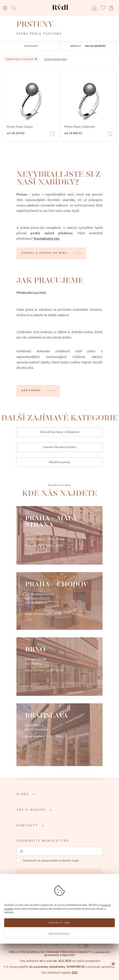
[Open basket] (113, 8)
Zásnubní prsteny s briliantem (60, 432)
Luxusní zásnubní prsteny (60, 447)
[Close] (113, 964)
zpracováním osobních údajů (60, 861)
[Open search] (15, 8)
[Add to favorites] (52, 135)
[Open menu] (5, 8)
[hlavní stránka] (60, 11)
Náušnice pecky (59, 462)
